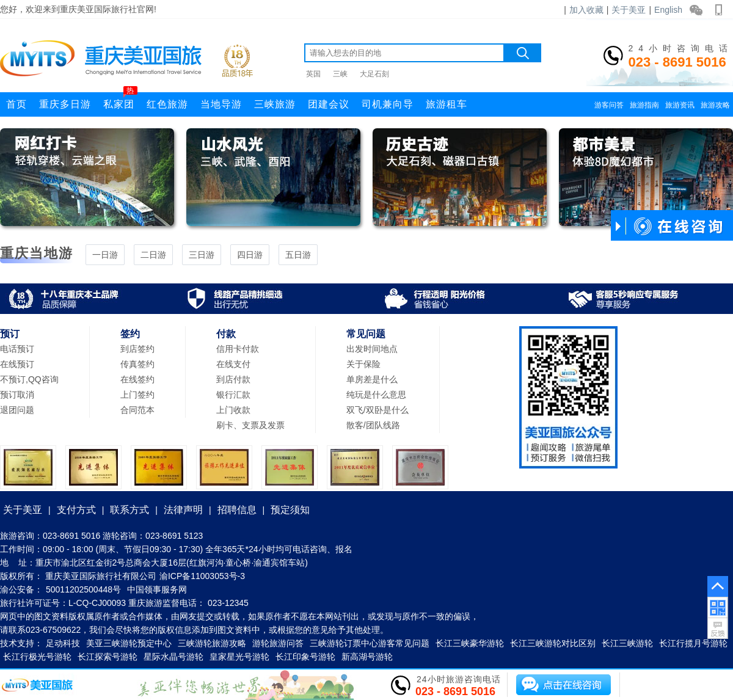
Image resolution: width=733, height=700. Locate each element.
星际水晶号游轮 (173, 657)
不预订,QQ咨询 (29, 379)
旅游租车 (447, 104)
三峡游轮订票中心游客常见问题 (370, 643)
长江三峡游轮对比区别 (553, 643)
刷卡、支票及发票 (250, 425)
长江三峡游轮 (627, 643)
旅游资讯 (680, 105)
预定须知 (290, 510)
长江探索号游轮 (108, 657)
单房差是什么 (372, 379)
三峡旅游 (275, 104)
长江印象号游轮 (305, 657)
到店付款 (233, 379)
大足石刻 (374, 74)
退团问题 (17, 410)
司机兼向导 (388, 104)
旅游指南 (644, 105)
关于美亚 (629, 10)
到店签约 (137, 349)
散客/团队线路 (373, 425)
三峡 (340, 74)
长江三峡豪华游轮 (470, 643)
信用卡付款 (238, 349)
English (668, 10)
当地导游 (221, 104)
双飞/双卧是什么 (377, 410)
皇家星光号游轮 (239, 657)
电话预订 (17, 349)
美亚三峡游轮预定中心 (129, 643)
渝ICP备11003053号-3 (202, 576)
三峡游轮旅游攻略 (212, 643)
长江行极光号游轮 (37, 657)
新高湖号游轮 (367, 657)
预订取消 (17, 395)
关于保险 (363, 364)
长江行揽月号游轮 (693, 643)
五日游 (298, 255)
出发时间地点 (372, 349)
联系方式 (129, 510)
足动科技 (63, 643)
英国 (313, 74)
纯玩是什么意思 (376, 395)
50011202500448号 (83, 589)
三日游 (202, 255)
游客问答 (609, 105)
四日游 (250, 255)
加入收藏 (586, 10)
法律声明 (183, 510)
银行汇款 (233, 395)
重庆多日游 (65, 104)
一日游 (105, 255)
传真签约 (137, 364)
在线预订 (17, 364)
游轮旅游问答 (278, 643)
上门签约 (137, 395)
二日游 (153, 255)
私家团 (120, 101)
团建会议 (329, 104)
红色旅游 (167, 104)
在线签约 (137, 379)
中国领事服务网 (157, 589)
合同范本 (137, 410)
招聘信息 (237, 510)
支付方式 (76, 510)
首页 (16, 104)
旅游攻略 (715, 105)
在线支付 (233, 364)
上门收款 (233, 410)
